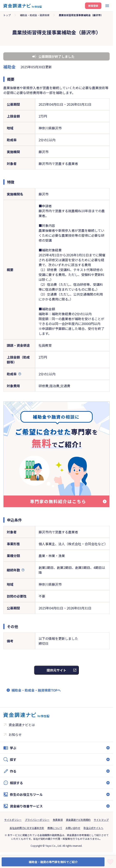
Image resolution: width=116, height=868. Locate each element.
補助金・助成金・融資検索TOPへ (36, 690)
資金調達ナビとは (22, 725)
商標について (55, 828)
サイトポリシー (13, 820)
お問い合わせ (73, 828)
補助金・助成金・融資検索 (35, 15)
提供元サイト (56, 670)
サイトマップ (101, 820)
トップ (7, 15)
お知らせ (15, 735)
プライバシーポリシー (37, 820)
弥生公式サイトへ (93, 828)
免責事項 (58, 820)
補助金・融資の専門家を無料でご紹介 (53, 862)
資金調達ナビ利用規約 (78, 820)
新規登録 (93, 6)
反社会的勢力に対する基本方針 (27, 828)
